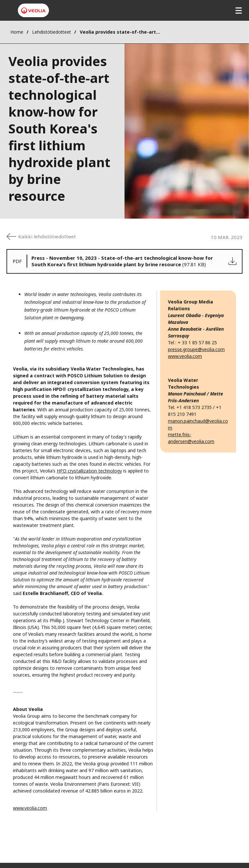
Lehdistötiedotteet (52, 32)
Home (17, 32)
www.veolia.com (30, 808)
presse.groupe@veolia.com (196, 349)
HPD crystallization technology (89, 471)
